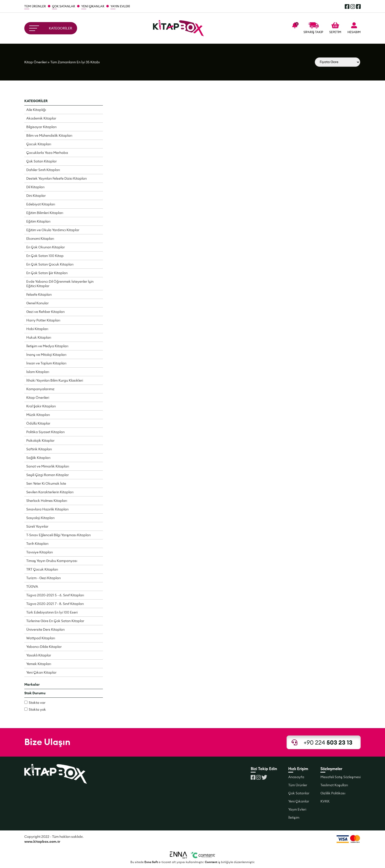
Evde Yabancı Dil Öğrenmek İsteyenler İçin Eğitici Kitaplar (60, 284)
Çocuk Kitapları (39, 144)
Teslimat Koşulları (334, 785)
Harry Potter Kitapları (43, 320)
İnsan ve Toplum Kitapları (46, 363)
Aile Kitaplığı (36, 110)
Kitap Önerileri (36, 62)
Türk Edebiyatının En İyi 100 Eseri (52, 612)
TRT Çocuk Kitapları (42, 569)
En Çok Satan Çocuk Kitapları (50, 264)
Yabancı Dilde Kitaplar (44, 647)
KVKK (325, 801)
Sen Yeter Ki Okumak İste (46, 483)
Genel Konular (37, 303)
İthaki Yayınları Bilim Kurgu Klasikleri (55, 380)
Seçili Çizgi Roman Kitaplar (48, 475)
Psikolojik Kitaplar (40, 441)
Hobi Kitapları (37, 329)
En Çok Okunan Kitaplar (46, 247)
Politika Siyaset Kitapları (45, 432)
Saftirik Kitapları (39, 449)
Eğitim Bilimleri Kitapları (45, 213)
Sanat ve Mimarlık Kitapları (48, 466)
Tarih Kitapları (37, 544)
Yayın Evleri (297, 809)
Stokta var (37, 703)
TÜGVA (32, 587)
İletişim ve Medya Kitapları (47, 346)
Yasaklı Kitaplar (39, 655)
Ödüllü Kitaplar (38, 423)
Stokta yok (37, 709)
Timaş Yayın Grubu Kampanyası (52, 561)
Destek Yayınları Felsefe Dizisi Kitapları (56, 178)
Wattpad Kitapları (41, 638)
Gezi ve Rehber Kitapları (45, 312)
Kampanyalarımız (40, 389)
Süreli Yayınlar (37, 526)
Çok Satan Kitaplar (41, 161)
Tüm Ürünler (298, 785)
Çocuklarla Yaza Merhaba (47, 153)
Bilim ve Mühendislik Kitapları (49, 135)
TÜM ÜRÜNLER (35, 6)
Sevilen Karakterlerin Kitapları (50, 492)
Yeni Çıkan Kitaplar (41, 672)
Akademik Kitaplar (41, 118)
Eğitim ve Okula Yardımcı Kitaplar (53, 230)
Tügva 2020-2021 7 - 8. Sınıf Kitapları (55, 604)
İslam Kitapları (38, 372)
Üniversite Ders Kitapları (45, 629)
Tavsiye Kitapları (40, 552)
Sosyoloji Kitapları (40, 518)
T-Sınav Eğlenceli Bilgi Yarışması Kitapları (58, 535)
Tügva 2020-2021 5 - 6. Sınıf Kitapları (55, 595)
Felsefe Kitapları (39, 294)
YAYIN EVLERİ (120, 6)
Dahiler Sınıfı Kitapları (43, 170)
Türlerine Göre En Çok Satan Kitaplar (55, 621)
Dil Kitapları (35, 187)
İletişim (294, 817)
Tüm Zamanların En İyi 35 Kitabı (75, 62)
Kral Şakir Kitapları (41, 406)
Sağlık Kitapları (38, 458)
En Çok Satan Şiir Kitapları (47, 273)
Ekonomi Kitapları (40, 239)
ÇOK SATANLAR (64, 6)
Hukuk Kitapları (39, 337)
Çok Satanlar (299, 793)
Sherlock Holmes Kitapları (47, 501)
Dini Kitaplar (36, 196)
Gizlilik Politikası (333, 793)
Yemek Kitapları (39, 664)
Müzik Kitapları (38, 415)
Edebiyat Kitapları (41, 204)
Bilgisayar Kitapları (41, 127)
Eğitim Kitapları (38, 221)
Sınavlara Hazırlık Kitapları (47, 509)
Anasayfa (296, 777)
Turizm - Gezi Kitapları (43, 578)
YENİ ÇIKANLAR (93, 6)
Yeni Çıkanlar (299, 801)
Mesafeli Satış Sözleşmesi (341, 777)
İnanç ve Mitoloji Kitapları (46, 355)
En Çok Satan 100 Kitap (45, 256)
